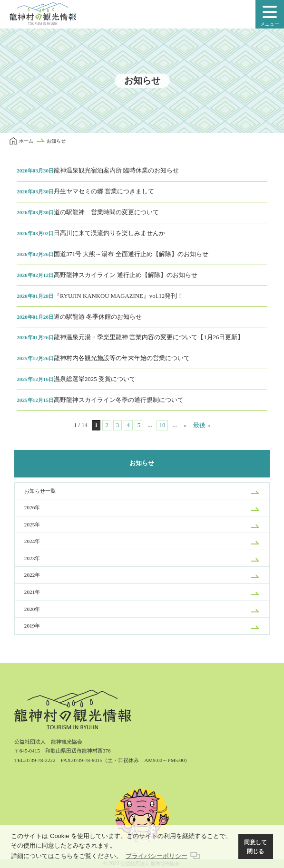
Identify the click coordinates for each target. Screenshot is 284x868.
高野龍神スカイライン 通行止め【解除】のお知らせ (107, 275)
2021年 (32, 592)
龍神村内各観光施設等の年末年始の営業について (103, 358)
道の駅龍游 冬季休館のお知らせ (79, 317)
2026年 (32, 507)
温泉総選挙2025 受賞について (76, 379)
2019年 (32, 626)
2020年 (32, 609)
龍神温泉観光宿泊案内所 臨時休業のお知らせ (98, 171)
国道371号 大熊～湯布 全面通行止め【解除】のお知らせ (112, 254)
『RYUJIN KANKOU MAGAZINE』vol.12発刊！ (100, 296)
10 (162, 425)
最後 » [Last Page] (202, 425)
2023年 (32, 558)
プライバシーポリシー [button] (157, 856)
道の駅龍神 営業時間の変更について (88, 212)
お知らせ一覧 (40, 491)
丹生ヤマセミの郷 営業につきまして (85, 191)
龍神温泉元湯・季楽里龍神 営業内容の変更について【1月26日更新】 (130, 337)
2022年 (32, 575)
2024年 (32, 541)
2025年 (32, 525)
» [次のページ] (185, 425)
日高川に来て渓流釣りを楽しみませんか (91, 233)
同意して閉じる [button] (255, 847)
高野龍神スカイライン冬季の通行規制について (100, 400)
